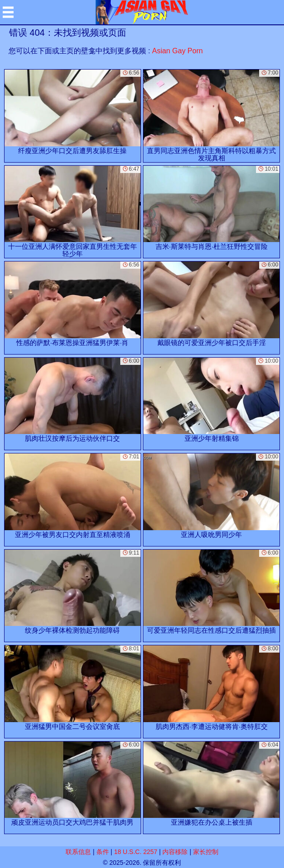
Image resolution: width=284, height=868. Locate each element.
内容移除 (175, 852)
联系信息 (78, 852)
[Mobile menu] (8, 12)
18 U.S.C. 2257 (136, 852)
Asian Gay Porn (177, 51)
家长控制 (206, 852)
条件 (103, 852)
